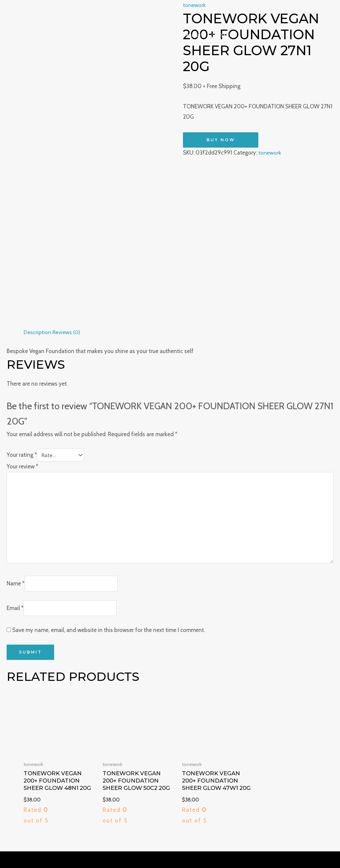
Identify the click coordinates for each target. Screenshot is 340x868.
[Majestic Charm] (167, 12)
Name (16, 417)
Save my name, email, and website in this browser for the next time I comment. (109, 463)
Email (15, 441)
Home (108, 36)
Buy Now (221, 140)
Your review (22, 298)
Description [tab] (38, 163)
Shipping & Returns (306, 728)
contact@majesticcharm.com (45, 749)
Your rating (22, 286)
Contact (221, 36)
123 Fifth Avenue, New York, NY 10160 (56, 739)
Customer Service (309, 749)
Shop (130, 36)
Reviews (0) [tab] (68, 163)
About (194, 36)
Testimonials (161, 36)
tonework (270, 153)
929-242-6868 (28, 728)
